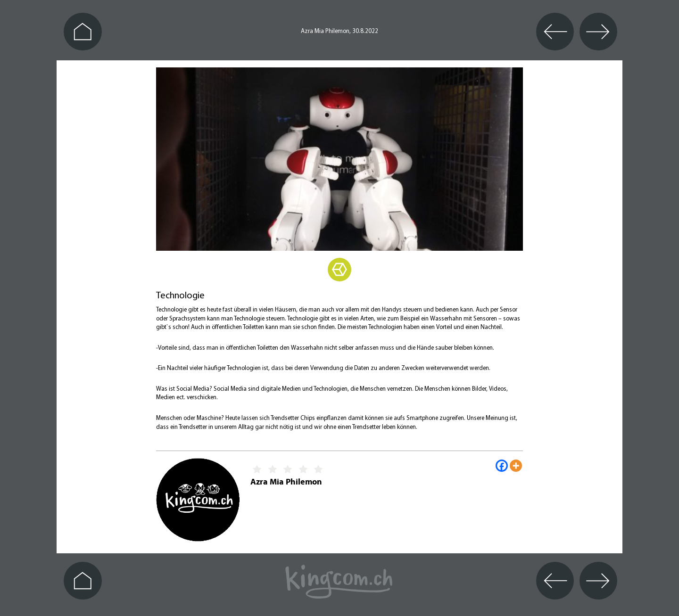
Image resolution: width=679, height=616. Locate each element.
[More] (516, 466)
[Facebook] (502, 466)
